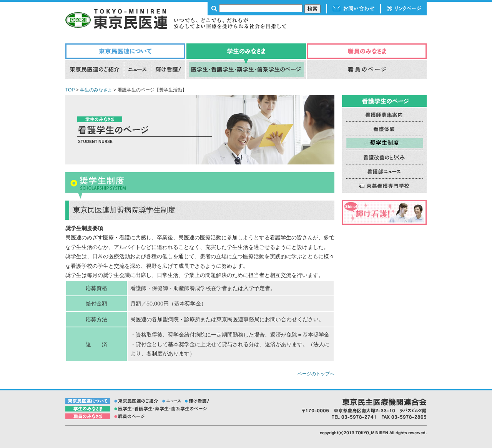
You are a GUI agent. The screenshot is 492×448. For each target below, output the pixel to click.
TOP (70, 90)
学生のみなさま (96, 90)
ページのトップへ (316, 374)
